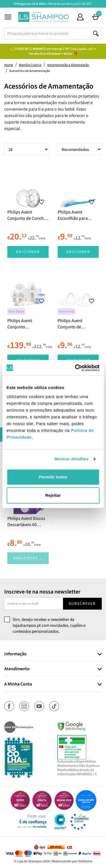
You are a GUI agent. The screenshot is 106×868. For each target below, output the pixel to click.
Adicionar (28, 252)
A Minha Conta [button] (18, 684)
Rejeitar (53, 495)
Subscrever (82, 604)
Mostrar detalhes (72, 459)
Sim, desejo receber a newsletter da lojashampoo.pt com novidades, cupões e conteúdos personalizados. (49, 626)
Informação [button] (15, 654)
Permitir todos (53, 477)
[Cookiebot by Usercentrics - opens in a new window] (75, 368)
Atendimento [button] (17, 669)
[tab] (53, 654)
